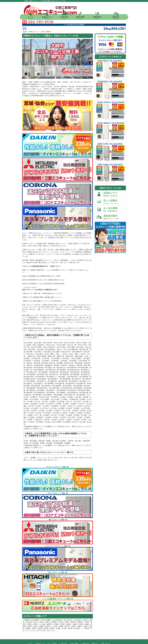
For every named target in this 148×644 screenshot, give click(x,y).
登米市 (67, 613)
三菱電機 (33, 448)
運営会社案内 (115, 207)
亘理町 (29, 617)
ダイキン (51, 448)
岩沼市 (61, 613)
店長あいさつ (47, 18)
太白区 (70, 611)
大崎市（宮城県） (34, 73)
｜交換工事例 (74, 634)
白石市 (35, 613)
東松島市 (80, 613)
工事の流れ (64, 18)
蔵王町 (35, 615)
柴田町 (69, 615)
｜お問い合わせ (105, 634)
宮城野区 (48, 611)
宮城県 (26, 611)
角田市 (48, 613)
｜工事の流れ (63, 634)
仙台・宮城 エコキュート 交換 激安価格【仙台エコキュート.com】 (72, 642)
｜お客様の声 (84, 634)
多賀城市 (54, 613)
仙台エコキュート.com (36, 228)
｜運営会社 (94, 634)
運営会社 (116, 18)
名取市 (42, 613)
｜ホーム (30, 634)
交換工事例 (80, 18)
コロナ (26, 448)
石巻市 (85, 611)
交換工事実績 (60, 240)
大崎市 (87, 613)
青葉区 (37, 611)
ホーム (31, 18)
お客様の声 (97, 18)
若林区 (60, 611)
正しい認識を (115, 192)
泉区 (80, 611)
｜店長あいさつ (40, 634)
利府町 (61, 617)
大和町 (73, 617)
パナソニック (42, 448)
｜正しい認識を (52, 634)
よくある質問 (115, 200)
